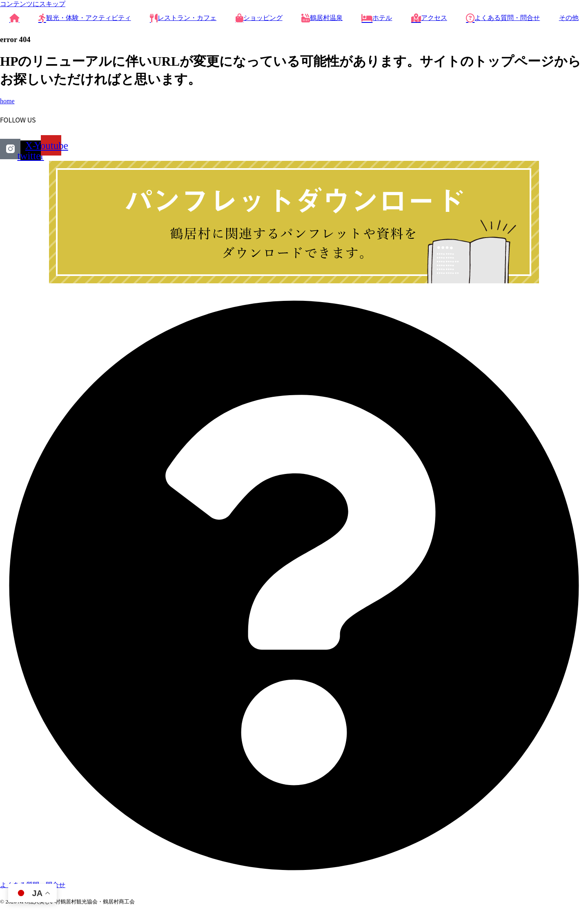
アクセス (429, 18)
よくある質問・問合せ (503, 18)
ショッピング (259, 18)
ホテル (377, 18)
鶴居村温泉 (322, 18)
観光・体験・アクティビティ (85, 18)
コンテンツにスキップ (33, 4)
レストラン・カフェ (183, 18)
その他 (569, 18)
